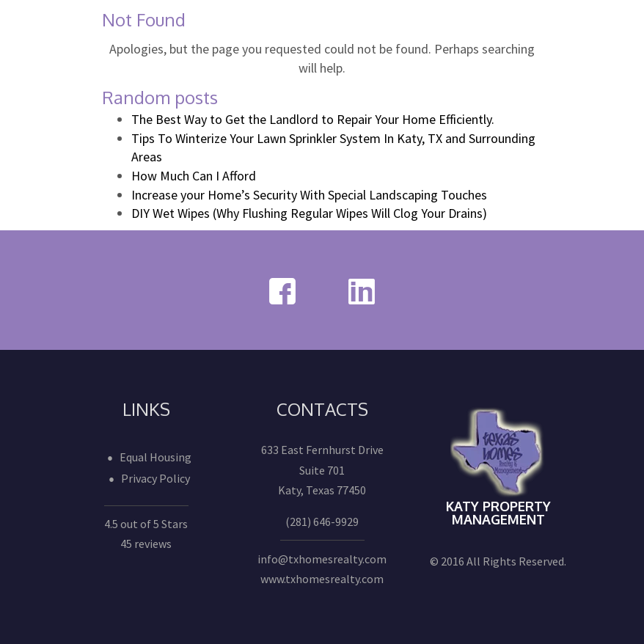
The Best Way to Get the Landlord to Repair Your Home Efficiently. (313, 119)
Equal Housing (155, 457)
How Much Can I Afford (194, 176)
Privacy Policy (155, 478)
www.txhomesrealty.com (322, 579)
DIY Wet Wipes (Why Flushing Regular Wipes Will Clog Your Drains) (309, 213)
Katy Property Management (498, 513)
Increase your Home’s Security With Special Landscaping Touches (309, 195)
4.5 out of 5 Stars (146, 524)
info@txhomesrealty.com (322, 559)
